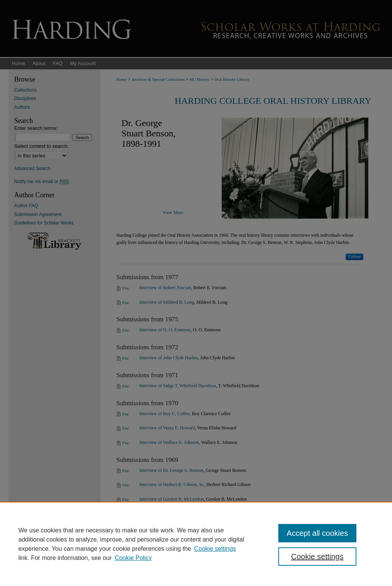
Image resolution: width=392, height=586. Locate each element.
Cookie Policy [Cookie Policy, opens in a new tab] (133, 558)
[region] (196, 544)
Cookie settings (215, 549)
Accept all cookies (317, 533)
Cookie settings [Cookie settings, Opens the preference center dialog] (317, 557)
